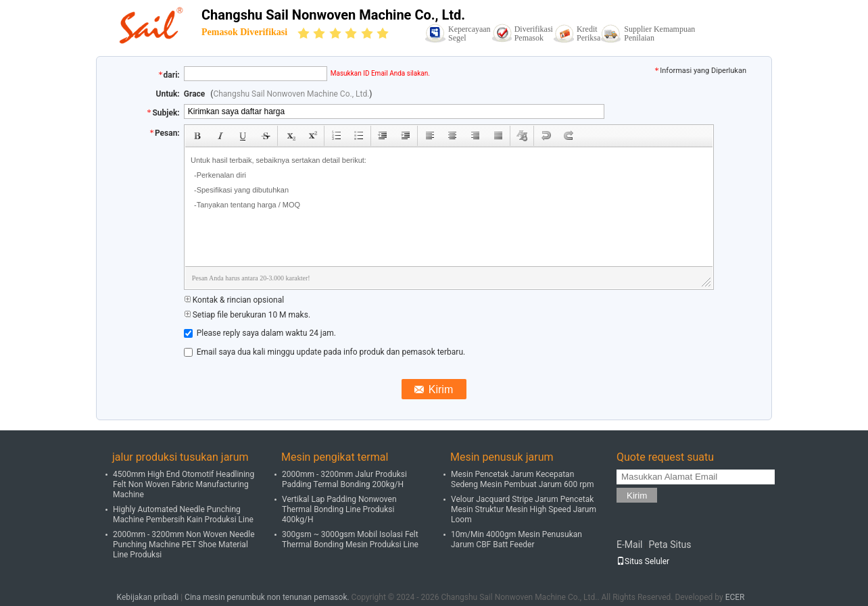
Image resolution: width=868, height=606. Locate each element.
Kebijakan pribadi (148, 597)
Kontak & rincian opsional (234, 300)
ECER (735, 597)
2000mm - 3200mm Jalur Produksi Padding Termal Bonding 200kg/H (344, 479)
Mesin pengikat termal (335, 457)
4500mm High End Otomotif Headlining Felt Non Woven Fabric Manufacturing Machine (184, 484)
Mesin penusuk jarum (502, 457)
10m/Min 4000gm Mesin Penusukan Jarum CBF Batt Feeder (516, 539)
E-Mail (629, 545)
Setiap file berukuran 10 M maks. (247, 315)
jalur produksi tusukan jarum (180, 457)
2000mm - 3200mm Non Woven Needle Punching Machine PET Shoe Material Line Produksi (184, 545)
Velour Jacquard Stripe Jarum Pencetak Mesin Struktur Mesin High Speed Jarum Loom (524, 509)
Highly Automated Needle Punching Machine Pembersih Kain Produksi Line (183, 514)
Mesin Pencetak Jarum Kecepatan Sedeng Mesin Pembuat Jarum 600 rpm (523, 479)
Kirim (637, 496)
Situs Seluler (643, 561)
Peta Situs (670, 545)
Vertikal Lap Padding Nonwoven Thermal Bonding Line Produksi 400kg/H (339, 509)
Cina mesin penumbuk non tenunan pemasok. (268, 597)
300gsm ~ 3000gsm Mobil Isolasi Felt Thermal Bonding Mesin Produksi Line (350, 539)
